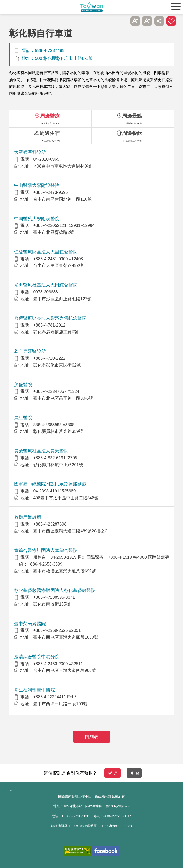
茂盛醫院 (23, 385)
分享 (159, 21)
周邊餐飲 (132, 133)
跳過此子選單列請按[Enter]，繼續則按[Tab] (123, 21)
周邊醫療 (50, 116)
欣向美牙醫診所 (30, 351)
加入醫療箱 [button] (171, 21)
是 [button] (113, 773)
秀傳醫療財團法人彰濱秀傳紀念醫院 (50, 318)
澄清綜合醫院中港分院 (37, 657)
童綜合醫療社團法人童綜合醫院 (46, 550)
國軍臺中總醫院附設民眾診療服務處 (50, 484)
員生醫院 (23, 418)
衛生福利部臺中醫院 (34, 690)
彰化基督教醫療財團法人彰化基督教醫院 (55, 590)
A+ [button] (147, 21)
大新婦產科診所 (30, 152)
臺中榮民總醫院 (30, 624)
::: (11, 789)
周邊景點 (132, 116)
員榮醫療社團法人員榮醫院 (41, 451)
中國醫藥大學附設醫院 (37, 219)
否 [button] (135, 773)
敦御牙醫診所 (28, 517)
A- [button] (135, 21)
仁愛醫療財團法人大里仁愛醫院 (46, 252)
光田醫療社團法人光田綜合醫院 (46, 285)
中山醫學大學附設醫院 (37, 185)
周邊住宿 (50, 133)
